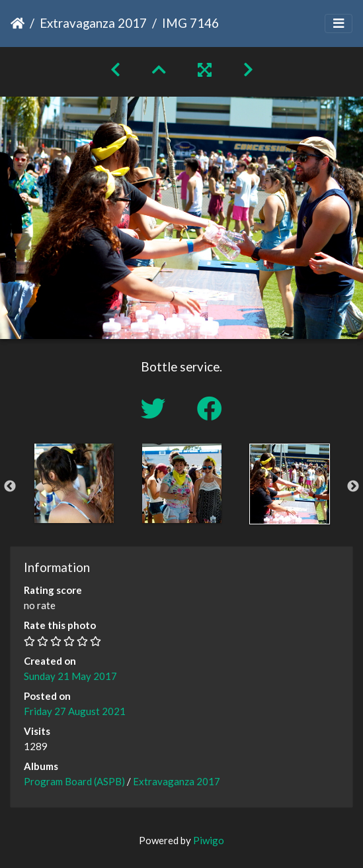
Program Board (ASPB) (74, 781)
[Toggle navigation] (339, 24)
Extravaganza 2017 (93, 23)
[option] (74, 483)
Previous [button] (10, 487)
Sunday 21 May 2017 (70, 676)
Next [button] (353, 487)
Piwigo (209, 840)
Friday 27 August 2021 (75, 711)
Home (18, 23)
